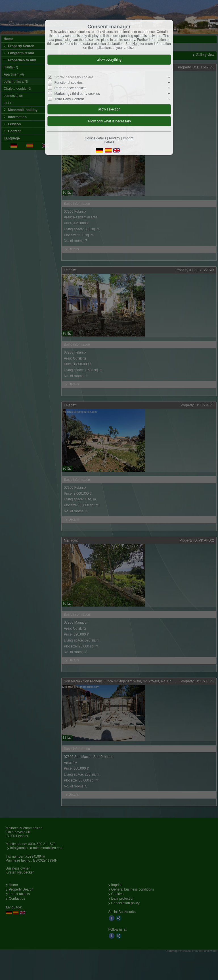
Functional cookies (69, 83)
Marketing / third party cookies (77, 93)
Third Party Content (69, 99)
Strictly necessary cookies (74, 77)
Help (136, 44)
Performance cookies (71, 88)
